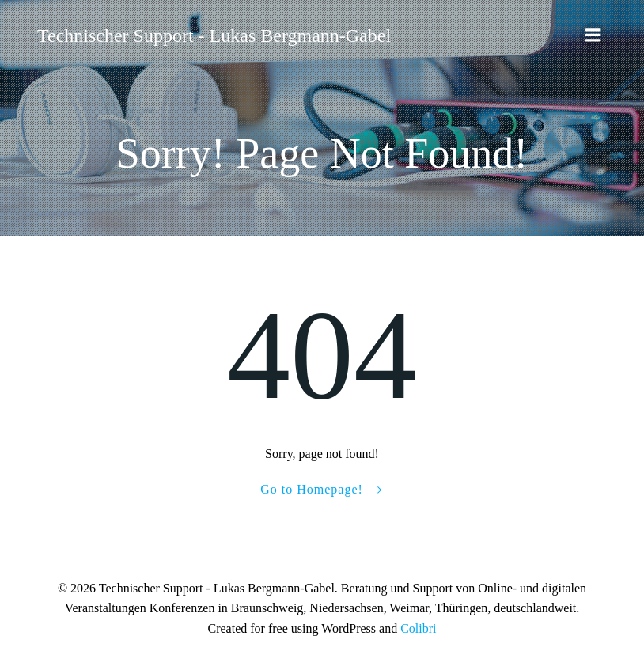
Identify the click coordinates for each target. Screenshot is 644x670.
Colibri (418, 628)
